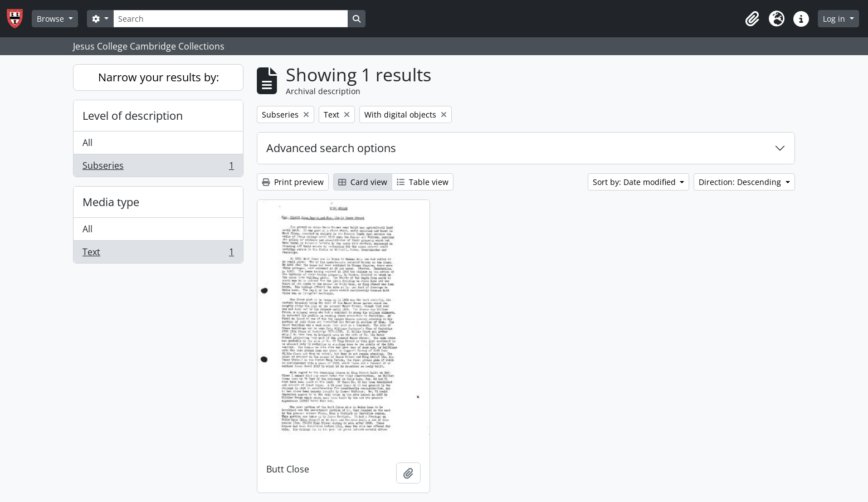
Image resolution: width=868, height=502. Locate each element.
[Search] (231, 19)
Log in (835, 19)
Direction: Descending (741, 182)
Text (158, 254)
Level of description (133, 116)
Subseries (158, 168)
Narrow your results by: (159, 77)
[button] (752, 19)
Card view (363, 182)
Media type (111, 202)
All (87, 143)
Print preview (293, 182)
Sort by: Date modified (635, 182)
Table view (423, 182)
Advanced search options (331, 148)
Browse (52, 19)
